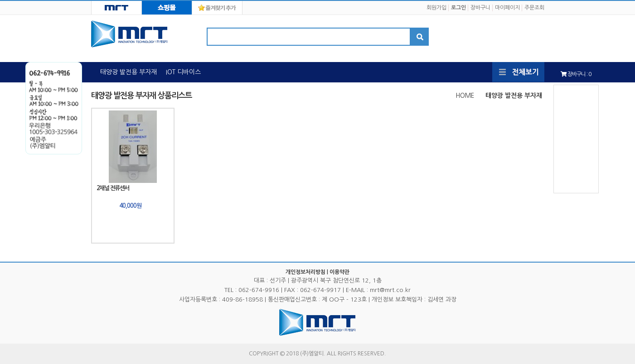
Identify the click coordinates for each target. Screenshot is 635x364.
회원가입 (436, 8)
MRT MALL (167, 8)
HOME (465, 96)
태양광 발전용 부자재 (128, 72)
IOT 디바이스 (183, 72)
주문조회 (534, 8)
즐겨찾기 (217, 8)
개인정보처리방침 (305, 272)
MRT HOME (116, 8)
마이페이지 (507, 8)
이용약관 (339, 272)
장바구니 (480, 8)
